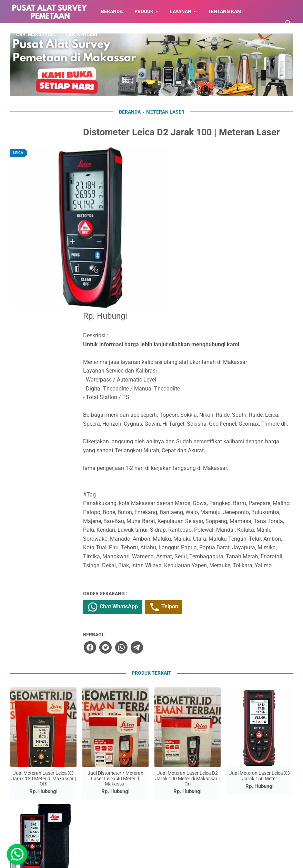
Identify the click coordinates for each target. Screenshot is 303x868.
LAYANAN (181, 11)
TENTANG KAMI (225, 11)
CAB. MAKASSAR (35, 35)
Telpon (203, 487)
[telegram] (172, 527)
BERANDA (112, 11)
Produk (144, 11)
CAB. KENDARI (81, 35)
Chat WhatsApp (150, 487)
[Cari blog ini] (289, 23)
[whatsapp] (157, 527)
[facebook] (126, 527)
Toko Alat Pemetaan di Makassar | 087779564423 (160, 859)
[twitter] (141, 527)
